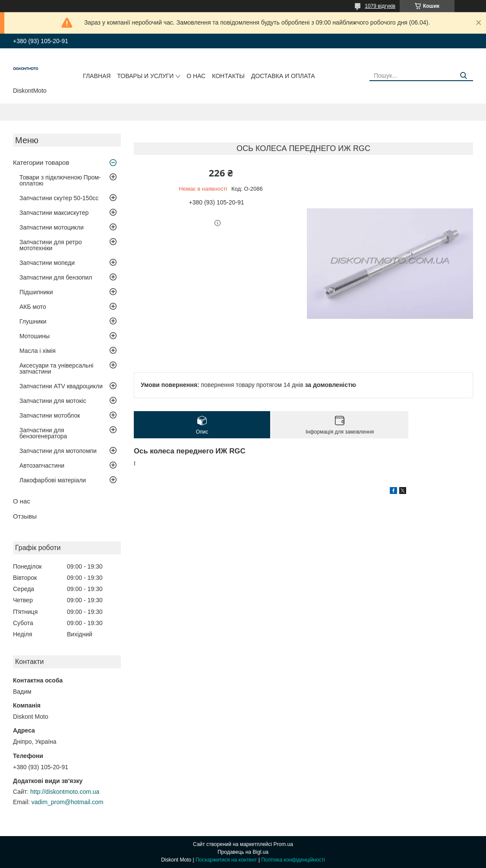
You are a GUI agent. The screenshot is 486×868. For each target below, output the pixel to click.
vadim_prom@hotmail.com (68, 802)
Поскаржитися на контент (226, 860)
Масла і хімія (38, 351)
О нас (196, 76)
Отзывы (25, 516)
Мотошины (35, 336)
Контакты (228, 76)
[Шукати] (463, 76)
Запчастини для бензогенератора (43, 433)
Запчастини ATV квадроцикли (61, 386)
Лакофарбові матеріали (53, 480)
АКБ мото (33, 307)
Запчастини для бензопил (56, 277)
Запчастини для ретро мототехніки (50, 245)
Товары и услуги (145, 76)
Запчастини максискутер (54, 213)
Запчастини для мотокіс (53, 401)
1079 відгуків (380, 6)
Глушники (33, 321)
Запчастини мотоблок (50, 415)
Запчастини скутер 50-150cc (59, 198)
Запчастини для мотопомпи (58, 451)
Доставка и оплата (283, 76)
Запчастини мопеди (47, 263)
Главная (97, 76)
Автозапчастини (42, 465)
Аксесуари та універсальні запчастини (56, 368)
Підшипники (36, 292)
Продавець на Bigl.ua (243, 852)
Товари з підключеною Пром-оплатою (60, 180)
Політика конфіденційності (293, 860)
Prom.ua (283, 844)
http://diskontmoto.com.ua (65, 792)
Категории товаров (41, 162)
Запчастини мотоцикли (52, 227)
